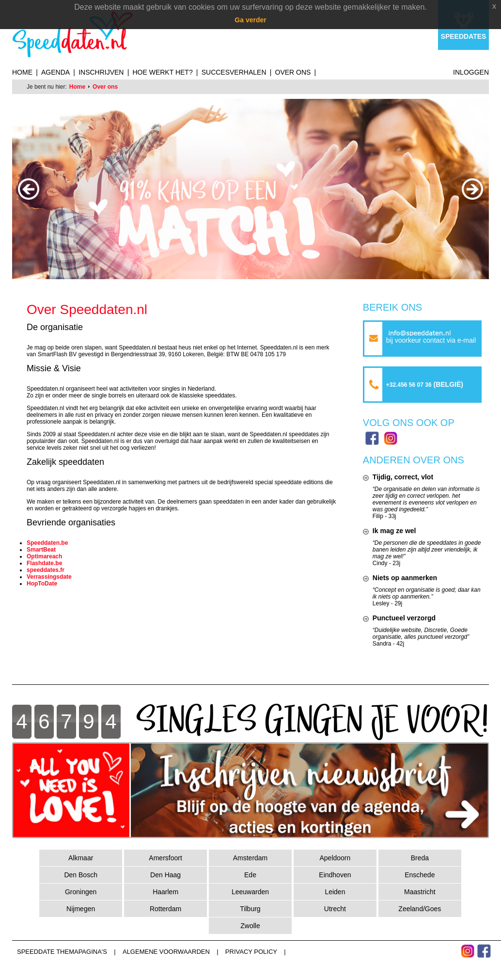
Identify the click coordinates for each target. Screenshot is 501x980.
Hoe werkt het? (162, 72)
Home (22, 72)
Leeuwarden (250, 892)
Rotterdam (165, 909)
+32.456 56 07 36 (409, 385)
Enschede (420, 875)
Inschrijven (101, 72)
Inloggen (471, 72)
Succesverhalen (234, 72)
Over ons (293, 72)
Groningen (81, 892)
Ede (250, 875)
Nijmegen (81, 909)
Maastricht (420, 892)
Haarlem (165, 892)
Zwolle (250, 926)
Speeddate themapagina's (62, 952)
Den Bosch (80, 875)
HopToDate (42, 584)
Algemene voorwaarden (166, 952)
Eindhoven (335, 875)
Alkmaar (81, 858)
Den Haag (165, 875)
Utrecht (335, 909)
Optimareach (44, 556)
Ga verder (250, 20)
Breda (420, 858)
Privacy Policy (251, 952)
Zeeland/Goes (420, 909)
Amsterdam (250, 858)
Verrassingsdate (49, 577)
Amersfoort (165, 858)
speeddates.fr (46, 570)
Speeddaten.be (47, 543)
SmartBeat (41, 550)
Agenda (55, 72)
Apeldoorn (335, 858)
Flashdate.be (44, 563)
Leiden (335, 892)
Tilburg (250, 909)
